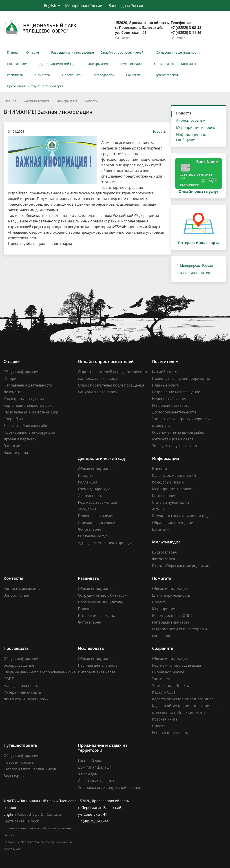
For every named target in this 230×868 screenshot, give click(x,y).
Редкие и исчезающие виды (176, 665)
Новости (91, 101)
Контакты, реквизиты (22, 589)
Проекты (86, 609)
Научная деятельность (98, 665)
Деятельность (90, 496)
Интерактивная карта (171, 405)
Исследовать (104, 75)
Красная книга (165, 719)
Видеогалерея (164, 552)
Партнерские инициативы (101, 602)
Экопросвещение (19, 665)
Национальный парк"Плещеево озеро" (40, 28)
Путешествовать (167, 75)
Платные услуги (166, 385)
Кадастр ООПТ (165, 692)
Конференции (164, 496)
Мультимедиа (131, 64)
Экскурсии (87, 509)
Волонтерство (16, 453)
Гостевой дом (90, 760)
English (50, 6)
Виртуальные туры (94, 536)
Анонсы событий (191, 120)
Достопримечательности (174, 412)
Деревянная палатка (96, 781)
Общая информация (21, 372)
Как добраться (165, 372)
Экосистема (162, 679)
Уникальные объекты (171, 686)
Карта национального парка (29, 405)
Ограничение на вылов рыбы (178, 432)
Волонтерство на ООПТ (172, 615)
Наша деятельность (21, 686)
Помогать (43, 75)
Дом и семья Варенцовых (26, 699)
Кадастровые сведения (24, 399)
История (11, 378)
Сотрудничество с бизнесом (103, 595)
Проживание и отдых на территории (36, 86)
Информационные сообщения (192, 137)
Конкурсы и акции (168, 482)
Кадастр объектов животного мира (183, 699)
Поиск (33, 821)
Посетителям (17, 64)
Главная (13, 52)
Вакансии (12, 446)
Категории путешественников (30, 769)
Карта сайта (14, 821)
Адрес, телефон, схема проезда (105, 543)
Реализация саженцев (97, 502)
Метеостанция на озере (173, 439)
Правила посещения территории (181, 378)
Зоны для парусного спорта (176, 446)
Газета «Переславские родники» (180, 566)
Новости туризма (19, 762)
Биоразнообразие (168, 672)
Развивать (15, 75)
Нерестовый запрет (169, 399)
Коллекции (87, 482)
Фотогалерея (89, 529)
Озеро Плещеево (19, 419)
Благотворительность (171, 595)
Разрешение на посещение (73, 52)
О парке (33, 52)
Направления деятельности (28, 385)
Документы (13, 392)
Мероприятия (164, 609)
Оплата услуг (164, 64)
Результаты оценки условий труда (182, 516)
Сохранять (134, 75)
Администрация (36, 101)
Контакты (188, 64)
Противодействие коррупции (29, 432)
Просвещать (72, 75)
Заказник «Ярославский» (25, 426)
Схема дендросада (94, 489)
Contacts (54, 814)
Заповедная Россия (126, 6)
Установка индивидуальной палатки (110, 787)
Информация (98, 64)
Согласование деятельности (178, 52)
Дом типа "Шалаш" (94, 767)
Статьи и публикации (170, 502)
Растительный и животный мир (31, 412)
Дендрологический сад (57, 64)
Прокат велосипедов (96, 516)
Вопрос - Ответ (17, 595)
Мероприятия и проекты (198, 127)
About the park (30, 814)
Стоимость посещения (98, 523)
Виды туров (14, 776)
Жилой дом (88, 774)
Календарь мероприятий (174, 475)
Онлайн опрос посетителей (122, 52)
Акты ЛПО (161, 509)
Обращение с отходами (173, 523)
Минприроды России (84, 6)
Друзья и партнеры (20, 439)
